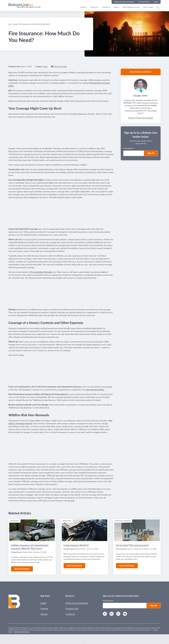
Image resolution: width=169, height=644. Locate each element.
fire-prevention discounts (41, 272)
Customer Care (72, 609)
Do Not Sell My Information (22, 632)
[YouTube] (125, 614)
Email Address (129, 148)
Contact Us (70, 614)
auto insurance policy (95, 390)
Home (15, 24)
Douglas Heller (130, 100)
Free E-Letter (148, 7)
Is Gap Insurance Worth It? (76, 545)
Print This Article (61, 67)
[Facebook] (105, 614)
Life (10, 24)
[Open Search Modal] (158, 8)
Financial (94, 7)
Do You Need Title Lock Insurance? (132, 545)
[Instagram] (118, 614)
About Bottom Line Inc (131, 7)
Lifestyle (105, 7)
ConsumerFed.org (131, 110)
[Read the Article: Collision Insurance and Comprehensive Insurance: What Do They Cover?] (32, 530)
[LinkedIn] (112, 614)
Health (83, 7)
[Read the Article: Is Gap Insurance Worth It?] (84, 530)
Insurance (14, 521)
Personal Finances (123, 521)
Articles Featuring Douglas (141, 118)
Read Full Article (22, 569)
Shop (116, 7)
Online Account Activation (77, 603)
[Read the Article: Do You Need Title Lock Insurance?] (137, 530)
